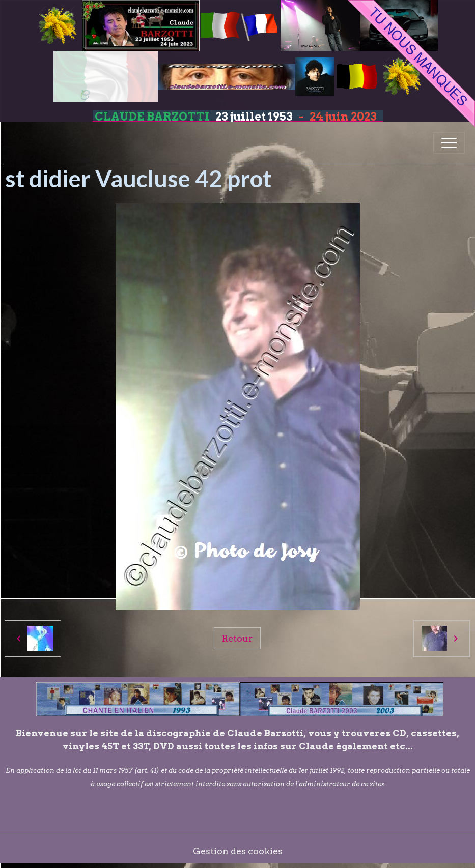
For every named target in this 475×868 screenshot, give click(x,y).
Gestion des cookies (238, 851)
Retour (237, 638)
